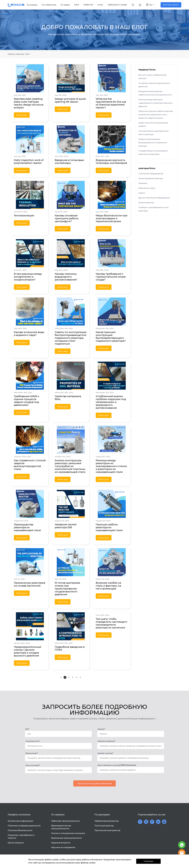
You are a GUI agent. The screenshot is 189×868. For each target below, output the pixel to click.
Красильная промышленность (66, 838)
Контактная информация (20, 821)
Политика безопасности (20, 830)
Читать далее (22, 115)
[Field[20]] (58, 770)
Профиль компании (19, 815)
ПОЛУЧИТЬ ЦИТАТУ (171, 5)
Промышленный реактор (107, 830)
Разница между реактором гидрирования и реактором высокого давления (155, 103)
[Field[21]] (131, 770)
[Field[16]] (58, 746)
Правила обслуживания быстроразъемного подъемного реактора (153, 143)
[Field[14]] (58, 734)
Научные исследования (63, 847)
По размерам (32, 5)
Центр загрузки (16, 843)
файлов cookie (88, 863)
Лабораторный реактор (107, 821)
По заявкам (65, 5)
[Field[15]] (131, 734)
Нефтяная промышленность (66, 821)
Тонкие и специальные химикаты (68, 833)
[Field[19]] (131, 758)
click (94, 30)
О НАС (100, 5)
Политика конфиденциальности (24, 826)
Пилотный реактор (104, 826)
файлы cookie (52, 860)
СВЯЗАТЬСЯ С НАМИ (117, 5)
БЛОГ (77, 5)
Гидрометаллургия (61, 843)
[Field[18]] (58, 758)
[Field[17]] (131, 746)
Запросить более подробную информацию (94, 783)
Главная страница (16, 54)
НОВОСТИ (88, 5)
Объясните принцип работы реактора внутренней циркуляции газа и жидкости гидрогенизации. (156, 115)
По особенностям (49, 5)
